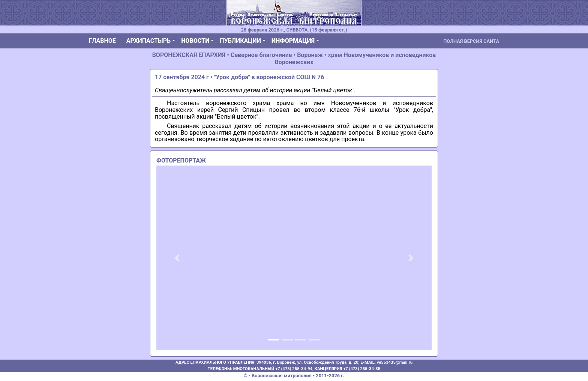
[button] (177, 258)
